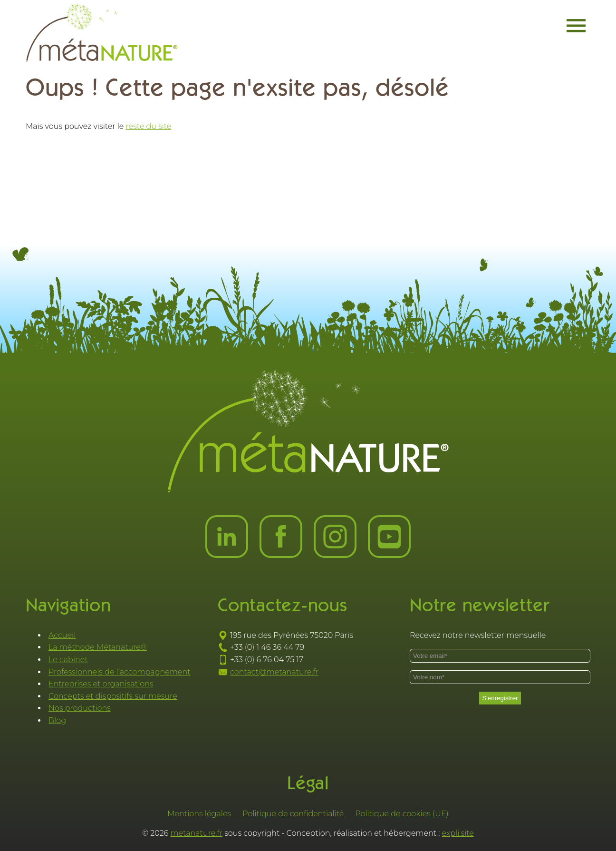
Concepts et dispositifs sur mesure (113, 696)
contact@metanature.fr (274, 672)
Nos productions (80, 708)
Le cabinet (68, 660)
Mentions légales (199, 814)
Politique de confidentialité (293, 814)
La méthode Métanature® (98, 647)
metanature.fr (197, 833)
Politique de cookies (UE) (402, 814)
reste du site (149, 126)
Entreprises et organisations (101, 684)
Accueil (62, 635)
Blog (57, 720)
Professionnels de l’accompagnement (120, 672)
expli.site (458, 833)
